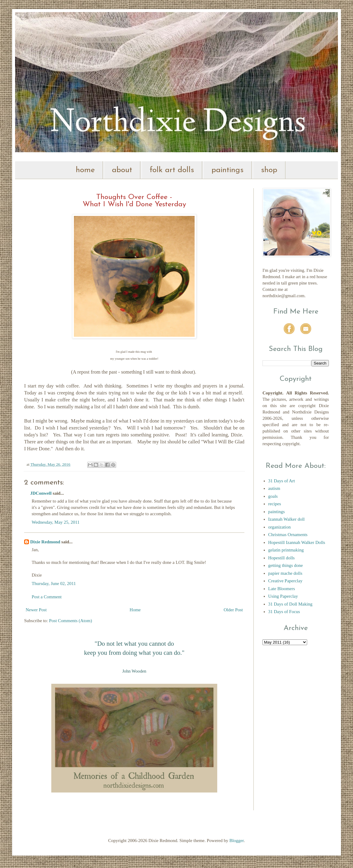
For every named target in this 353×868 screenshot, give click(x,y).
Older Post (233, 610)
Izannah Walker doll (286, 519)
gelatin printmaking (286, 550)
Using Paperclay (283, 596)
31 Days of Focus (284, 612)
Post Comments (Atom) (71, 621)
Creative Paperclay (285, 581)
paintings (227, 170)
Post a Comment (47, 597)
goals (273, 496)
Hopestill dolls (281, 558)
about (122, 170)
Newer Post (36, 610)
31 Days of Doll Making (290, 604)
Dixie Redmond (45, 542)
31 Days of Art (282, 481)
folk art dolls (172, 170)
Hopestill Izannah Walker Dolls (297, 542)
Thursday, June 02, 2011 (54, 583)
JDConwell (41, 493)
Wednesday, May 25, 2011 (56, 522)
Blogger (237, 841)
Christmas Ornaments (288, 535)
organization (280, 527)
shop (269, 170)
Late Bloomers (282, 589)
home (85, 170)
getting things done (286, 565)
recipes (275, 504)
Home (135, 610)
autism (274, 488)
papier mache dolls (285, 573)
